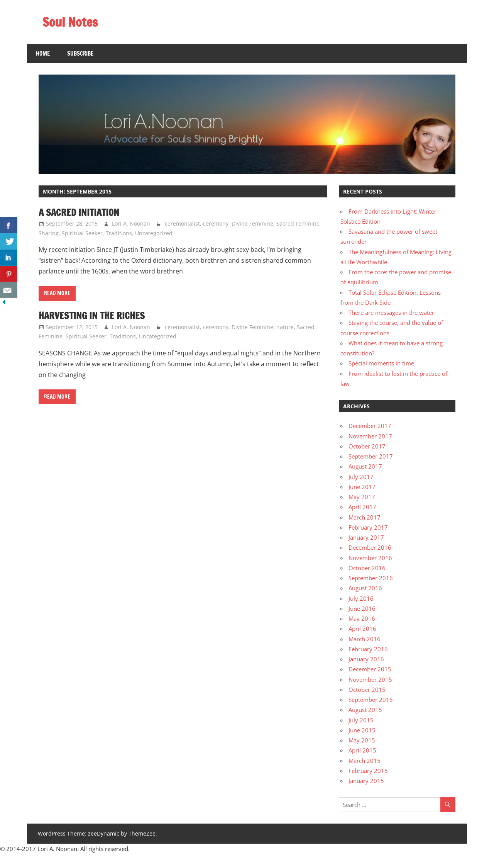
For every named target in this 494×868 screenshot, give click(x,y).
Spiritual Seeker (82, 233)
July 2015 (361, 720)
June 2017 (362, 487)
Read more (57, 293)
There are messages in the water (391, 313)
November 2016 (370, 558)
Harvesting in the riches (92, 316)
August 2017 (365, 466)
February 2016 (368, 649)
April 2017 (362, 507)
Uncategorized (154, 233)
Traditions (119, 233)
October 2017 (367, 446)
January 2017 (366, 537)
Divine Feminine (252, 223)
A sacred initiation (79, 212)
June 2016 (362, 608)
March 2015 (365, 761)
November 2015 (370, 679)
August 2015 (365, 710)
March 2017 (365, 517)
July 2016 (361, 598)
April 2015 (362, 750)
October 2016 (367, 568)
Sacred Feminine (298, 223)
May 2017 (362, 497)
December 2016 (370, 547)
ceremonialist (182, 223)
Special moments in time (381, 363)
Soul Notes (70, 22)
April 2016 (362, 628)
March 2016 (365, 639)
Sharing (49, 233)
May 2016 (362, 618)
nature (285, 327)
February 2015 (368, 771)
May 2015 (362, 740)
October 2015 (367, 690)
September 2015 (371, 700)
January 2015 (366, 781)
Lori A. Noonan (131, 223)
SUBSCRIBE (80, 54)
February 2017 (368, 527)
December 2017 (370, 426)
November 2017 (370, 436)
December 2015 (370, 669)
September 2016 (371, 578)
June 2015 (362, 730)
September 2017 (371, 456)
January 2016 (366, 659)
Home (43, 54)
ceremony (216, 223)
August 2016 (365, 588)
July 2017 (361, 477)
